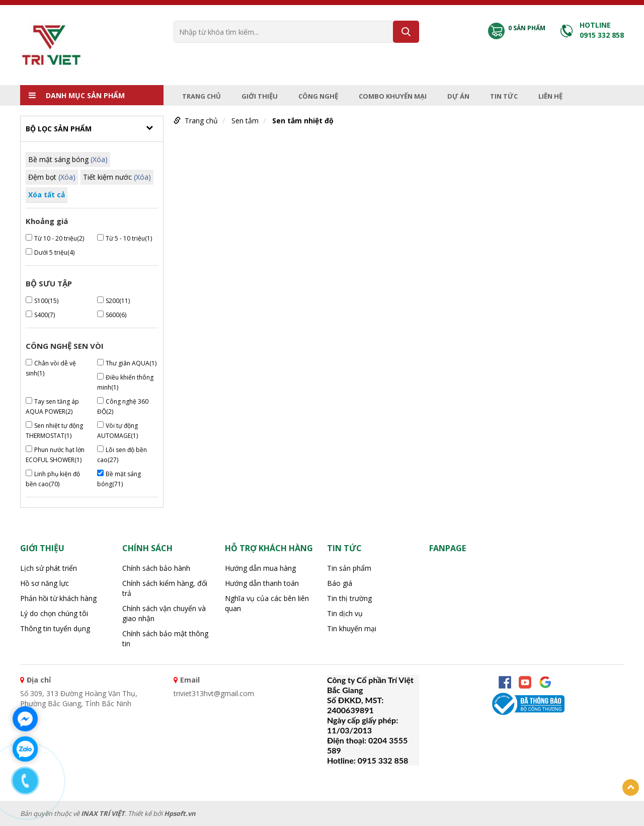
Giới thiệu (260, 96)
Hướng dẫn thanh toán (262, 583)
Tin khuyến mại (352, 628)
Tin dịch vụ (345, 613)
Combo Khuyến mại (393, 96)
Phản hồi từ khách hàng (58, 598)
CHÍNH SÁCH (147, 548)
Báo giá (340, 583)
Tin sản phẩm (349, 568)
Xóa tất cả (47, 195)
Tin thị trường (349, 598)
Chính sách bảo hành (156, 568)
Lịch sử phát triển (49, 568)
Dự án (458, 96)
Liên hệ (550, 96)
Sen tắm (245, 121)
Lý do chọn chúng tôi (54, 613)
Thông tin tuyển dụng (55, 628)
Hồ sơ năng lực (45, 583)
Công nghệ (318, 96)
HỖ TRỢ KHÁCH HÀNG (269, 548)
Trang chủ (202, 96)
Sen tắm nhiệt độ (303, 121)
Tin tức (504, 96)
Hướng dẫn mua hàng (260, 568)
